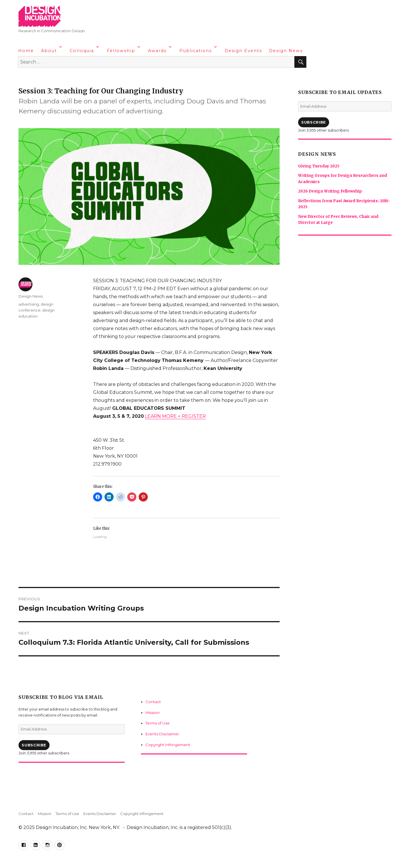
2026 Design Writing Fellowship (329, 191)
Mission (152, 712)
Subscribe (34, 745)
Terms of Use (157, 723)
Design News (286, 51)
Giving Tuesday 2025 (319, 166)
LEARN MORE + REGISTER (175, 416)
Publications (196, 51)
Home (26, 51)
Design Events (243, 51)
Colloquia (82, 51)
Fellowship (121, 51)
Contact (152, 702)
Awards (157, 51)
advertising (29, 304)
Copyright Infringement (167, 744)
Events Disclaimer (161, 733)
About (49, 51)
